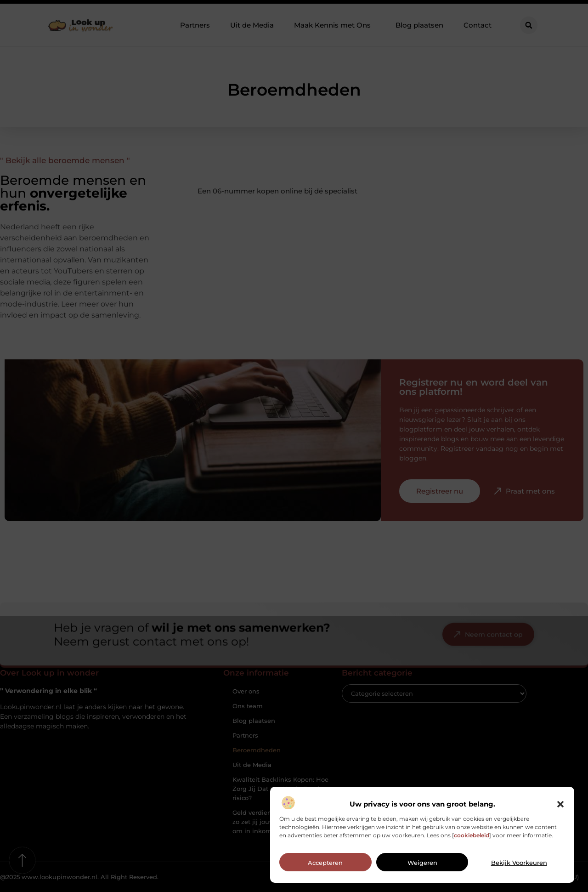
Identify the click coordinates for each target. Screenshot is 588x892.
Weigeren (422, 866)
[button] (560, 807)
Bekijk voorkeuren (519, 866)
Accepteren (325, 866)
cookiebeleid (472, 838)
